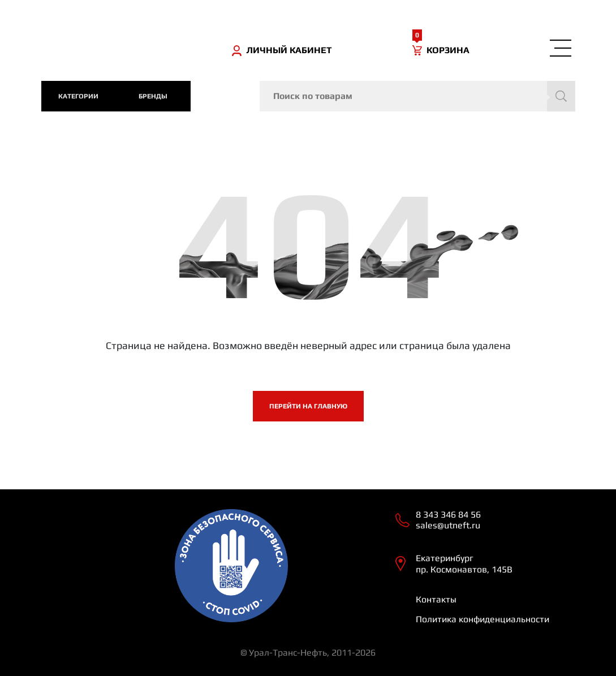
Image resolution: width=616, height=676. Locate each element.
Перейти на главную (308, 406)
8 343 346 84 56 (448, 514)
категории (78, 96)
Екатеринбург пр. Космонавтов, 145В (464, 563)
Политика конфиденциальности (483, 619)
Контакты (436, 599)
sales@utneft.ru (448, 525)
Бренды (153, 96)
